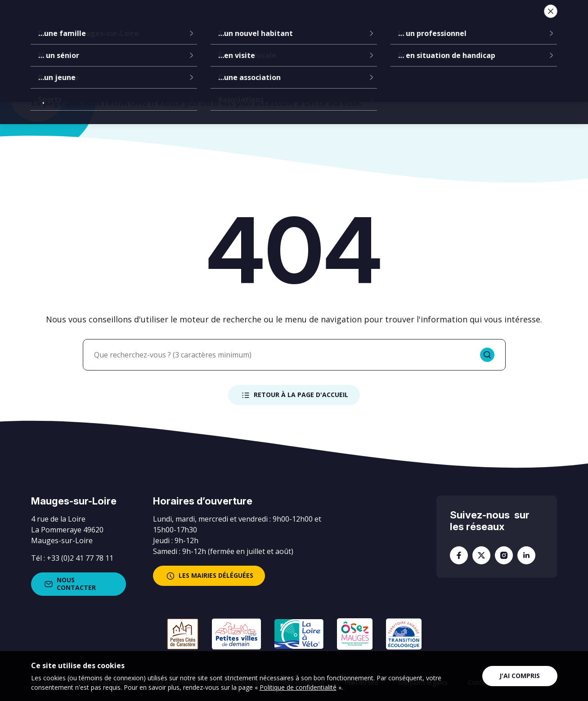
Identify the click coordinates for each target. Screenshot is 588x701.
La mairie (167, 22)
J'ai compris (520, 676)
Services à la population (345, 22)
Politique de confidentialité (298, 687)
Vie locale (428, 22)
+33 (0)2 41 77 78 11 (80, 558)
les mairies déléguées (209, 576)
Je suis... (489, 22)
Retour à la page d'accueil (294, 395)
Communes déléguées (241, 22)
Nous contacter (69, 584)
